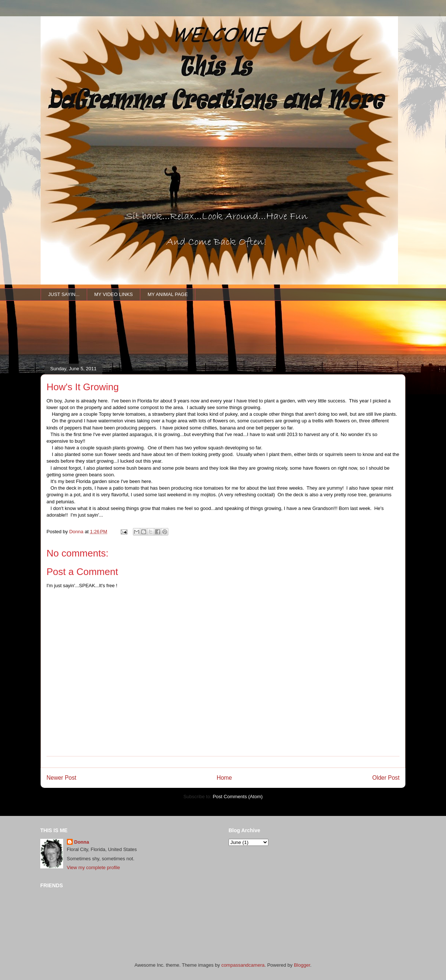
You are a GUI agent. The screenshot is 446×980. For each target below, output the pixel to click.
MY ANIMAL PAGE (168, 294)
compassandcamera (243, 965)
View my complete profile (93, 867)
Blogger (302, 965)
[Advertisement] (175, 343)
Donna (82, 842)
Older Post (386, 778)
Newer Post (61, 778)
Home (224, 778)
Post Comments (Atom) (238, 797)
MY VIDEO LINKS (114, 294)
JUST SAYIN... (64, 294)
